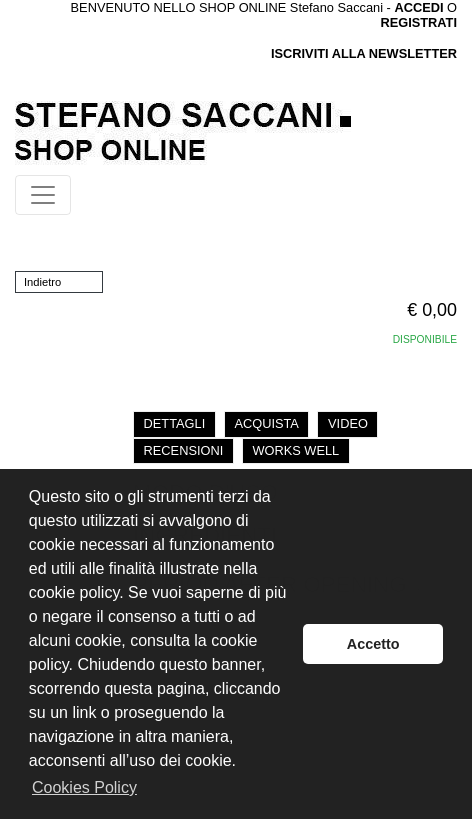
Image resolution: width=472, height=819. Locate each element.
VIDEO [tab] (348, 423)
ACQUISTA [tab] (266, 423)
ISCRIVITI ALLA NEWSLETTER (364, 53)
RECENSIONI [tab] (184, 450)
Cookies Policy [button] (84, 787)
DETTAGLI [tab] (175, 423)
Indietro (42, 282)
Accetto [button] (373, 644)
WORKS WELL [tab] (295, 450)
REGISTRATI (418, 22)
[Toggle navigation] (43, 195)
